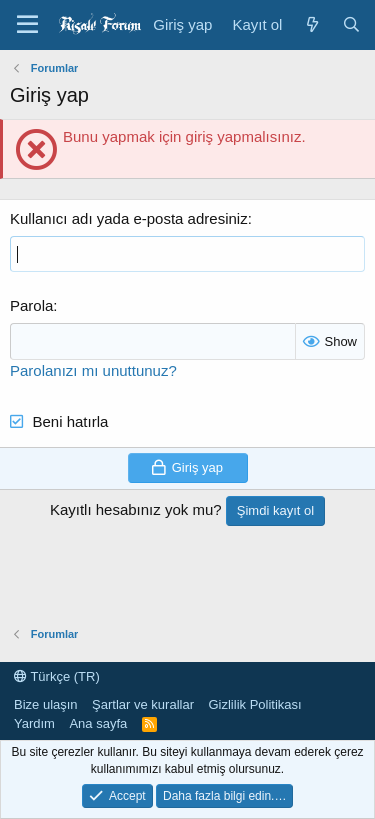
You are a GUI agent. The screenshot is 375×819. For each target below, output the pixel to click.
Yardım (34, 723)
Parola (31, 305)
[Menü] (27, 25)
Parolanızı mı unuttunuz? (93, 370)
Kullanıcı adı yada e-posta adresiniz (129, 218)
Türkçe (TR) (57, 676)
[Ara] (351, 24)
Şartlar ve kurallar (143, 704)
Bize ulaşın (46, 704)
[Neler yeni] (311, 24)
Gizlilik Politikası (254, 704)
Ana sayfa (98, 723)
